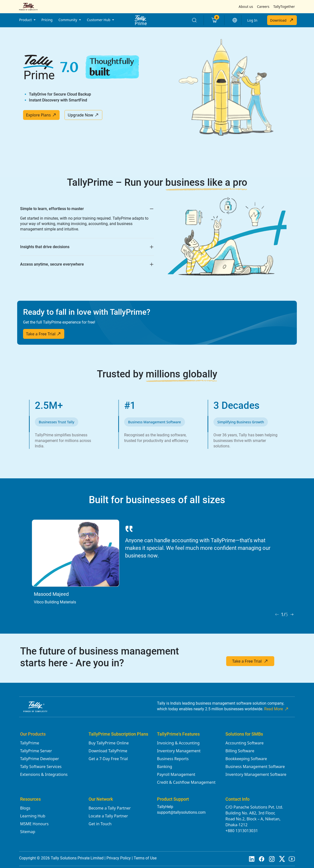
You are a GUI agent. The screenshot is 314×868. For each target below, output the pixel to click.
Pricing (47, 20)
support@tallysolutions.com (181, 812)
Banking (165, 767)
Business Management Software (255, 767)
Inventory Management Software (256, 774)
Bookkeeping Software (246, 759)
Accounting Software (244, 743)
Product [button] (26, 20)
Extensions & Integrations (44, 774)
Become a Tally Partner (110, 808)
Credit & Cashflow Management (186, 782)
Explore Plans (41, 115)
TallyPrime (30, 743)
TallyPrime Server (36, 751)
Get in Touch (100, 824)
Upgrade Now (83, 115)
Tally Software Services (41, 767)
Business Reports (173, 759)
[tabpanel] (157, 565)
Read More (277, 709)
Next (291, 559)
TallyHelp (165, 807)
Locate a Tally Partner (108, 816)
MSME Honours (34, 824)
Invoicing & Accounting (178, 743)
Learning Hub (33, 816)
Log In (252, 20)
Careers (263, 7)
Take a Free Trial (44, 334)
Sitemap (28, 832)
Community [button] (68, 20)
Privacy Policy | (120, 858)
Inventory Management (179, 751)
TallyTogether (284, 7)
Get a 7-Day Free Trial (108, 759)
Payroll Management (176, 774)
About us (246, 7)
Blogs (25, 808)
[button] (235, 20)
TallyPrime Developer (39, 759)
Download (282, 20)
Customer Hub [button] (99, 20)
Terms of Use (145, 858)
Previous (16, 559)
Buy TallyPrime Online (109, 743)
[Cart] (214, 20)
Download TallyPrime (108, 751)
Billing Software (240, 751)
